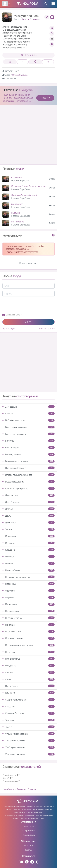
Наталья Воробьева (30, 19)
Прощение (28, 652)
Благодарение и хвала (28, 427)
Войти (28, 322)
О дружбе (28, 591)
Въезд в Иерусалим (28, 482)
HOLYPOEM (10, 90)
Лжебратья (28, 557)
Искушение (28, 536)
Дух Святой (28, 522)
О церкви (28, 598)
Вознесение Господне (28, 468)
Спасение (28, 707)
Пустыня (15, 213)
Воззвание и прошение (28, 461)
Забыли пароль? (47, 328)
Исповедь (28, 543)
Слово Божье (28, 686)
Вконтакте (28, 845)
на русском (28, 826)
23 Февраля (28, 407)
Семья (28, 679)
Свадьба (28, 672)
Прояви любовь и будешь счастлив (28, 186)
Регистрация (9, 328)
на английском (28, 835)
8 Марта (28, 413)
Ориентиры (17, 177)
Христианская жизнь (28, 754)
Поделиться (28, 55)
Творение (28, 720)
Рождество (28, 666)
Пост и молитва (28, 631)
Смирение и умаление (28, 700)
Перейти (45, 98)
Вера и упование (28, 454)
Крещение (28, 550)
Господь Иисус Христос (28, 489)
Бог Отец (28, 441)
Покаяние (28, 625)
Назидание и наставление (28, 577)
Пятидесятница (28, 659)
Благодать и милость (28, 434)
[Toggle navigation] (53, 4)
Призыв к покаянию (28, 638)
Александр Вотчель (26, 789)
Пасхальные (28, 604)
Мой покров (17, 204)
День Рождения (28, 502)
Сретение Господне (28, 713)
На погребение (28, 570)
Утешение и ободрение (28, 734)
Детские (28, 509)
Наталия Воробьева (20, 75)
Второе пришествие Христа (28, 475)
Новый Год (28, 584)
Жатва (28, 529)
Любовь (28, 563)
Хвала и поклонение (28, 740)
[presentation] (26, 305)
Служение (28, 693)
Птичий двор (18, 222)
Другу (28, 516)
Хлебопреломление (28, 747)
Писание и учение (28, 618)
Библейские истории (28, 420)
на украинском (29, 831)
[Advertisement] (28, 136)
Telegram (28, 850)
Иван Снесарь (9, 789)
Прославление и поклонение (28, 645)
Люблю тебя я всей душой (24, 195)
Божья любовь (28, 448)
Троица (28, 727)
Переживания (28, 611)
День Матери (28, 495)
